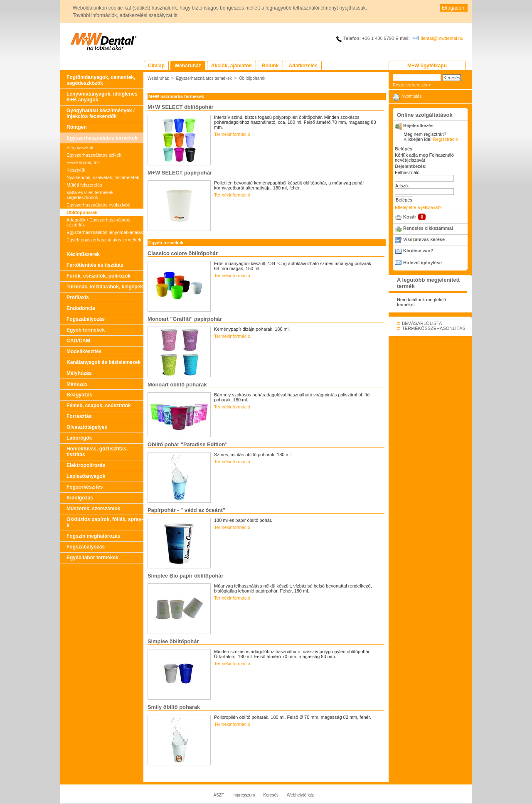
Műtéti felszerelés (84, 185)
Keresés (271, 795)
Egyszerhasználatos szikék (94, 155)
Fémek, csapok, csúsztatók (99, 406)
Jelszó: (402, 186)
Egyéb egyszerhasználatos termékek (104, 240)
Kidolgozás (80, 498)
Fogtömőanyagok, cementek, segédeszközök (101, 80)
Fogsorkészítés (85, 487)
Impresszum (244, 795)
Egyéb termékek (86, 330)
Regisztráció (445, 139)
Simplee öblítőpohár (173, 641)
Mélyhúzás (79, 373)
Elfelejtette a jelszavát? (418, 207)
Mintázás (77, 384)
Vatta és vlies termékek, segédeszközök (91, 195)
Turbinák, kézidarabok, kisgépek (105, 287)
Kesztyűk (76, 170)
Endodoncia (81, 308)
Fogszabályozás (86, 319)
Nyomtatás (411, 96)
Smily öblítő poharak (174, 707)
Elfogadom (454, 8)
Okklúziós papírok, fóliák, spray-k (105, 522)
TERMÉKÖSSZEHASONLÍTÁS (434, 328)
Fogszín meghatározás (93, 536)
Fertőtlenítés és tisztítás (95, 265)
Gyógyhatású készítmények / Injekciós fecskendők (101, 113)
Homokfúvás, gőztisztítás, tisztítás (97, 452)
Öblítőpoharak (82, 212)
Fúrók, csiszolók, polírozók (99, 276)
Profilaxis (78, 298)
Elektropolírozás (86, 465)
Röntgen (77, 127)
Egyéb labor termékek (92, 558)
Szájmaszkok (80, 148)
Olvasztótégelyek (87, 427)
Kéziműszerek (83, 254)
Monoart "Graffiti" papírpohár (185, 319)
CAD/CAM (78, 341)
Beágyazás (79, 395)
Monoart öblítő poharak (177, 385)
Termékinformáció (232, 134)
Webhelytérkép (301, 795)
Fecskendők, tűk (83, 162)
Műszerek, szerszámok (93, 509)
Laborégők (79, 438)
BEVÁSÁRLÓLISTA (422, 323)
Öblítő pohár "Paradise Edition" (188, 444)
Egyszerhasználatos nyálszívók (98, 205)
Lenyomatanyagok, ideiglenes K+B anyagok (102, 97)
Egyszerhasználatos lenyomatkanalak (105, 232)
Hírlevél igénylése (422, 263)
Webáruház (158, 78)
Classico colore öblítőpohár (183, 253)
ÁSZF (219, 795)
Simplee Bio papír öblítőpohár (185, 576)
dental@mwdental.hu (442, 38)
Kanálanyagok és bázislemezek (103, 362)
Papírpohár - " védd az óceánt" (186, 510)
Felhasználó (407, 172)
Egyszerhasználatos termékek (102, 138)
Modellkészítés (84, 352)
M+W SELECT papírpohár (180, 173)
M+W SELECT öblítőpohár (181, 107)
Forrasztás (79, 416)
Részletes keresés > (412, 85)
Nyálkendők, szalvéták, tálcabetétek (103, 177)
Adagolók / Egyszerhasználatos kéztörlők (98, 222)
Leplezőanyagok (86, 476)
